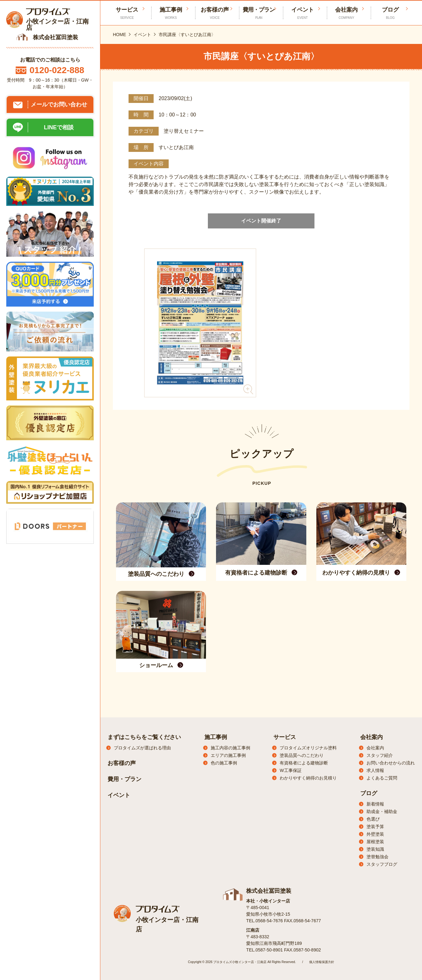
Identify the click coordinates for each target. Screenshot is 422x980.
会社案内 (346, 13)
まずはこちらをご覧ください (144, 737)
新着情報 (375, 804)
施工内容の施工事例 (230, 748)
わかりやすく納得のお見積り (308, 778)
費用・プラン (259, 13)
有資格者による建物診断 (304, 763)
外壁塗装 (375, 834)
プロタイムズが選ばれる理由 (142, 748)
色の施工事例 (224, 763)
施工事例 (171, 13)
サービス (285, 737)
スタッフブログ (382, 864)
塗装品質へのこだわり (302, 755)
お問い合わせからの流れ (391, 763)
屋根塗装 (375, 842)
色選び (373, 819)
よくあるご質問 (382, 778)
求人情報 (375, 770)
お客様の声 (215, 13)
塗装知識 (375, 849)
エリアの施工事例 (228, 755)
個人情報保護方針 (322, 962)
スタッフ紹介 (380, 755)
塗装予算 (375, 827)
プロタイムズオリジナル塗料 (308, 748)
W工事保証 (290, 770)
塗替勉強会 (377, 857)
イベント (303, 13)
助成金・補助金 (382, 811)
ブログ (390, 13)
